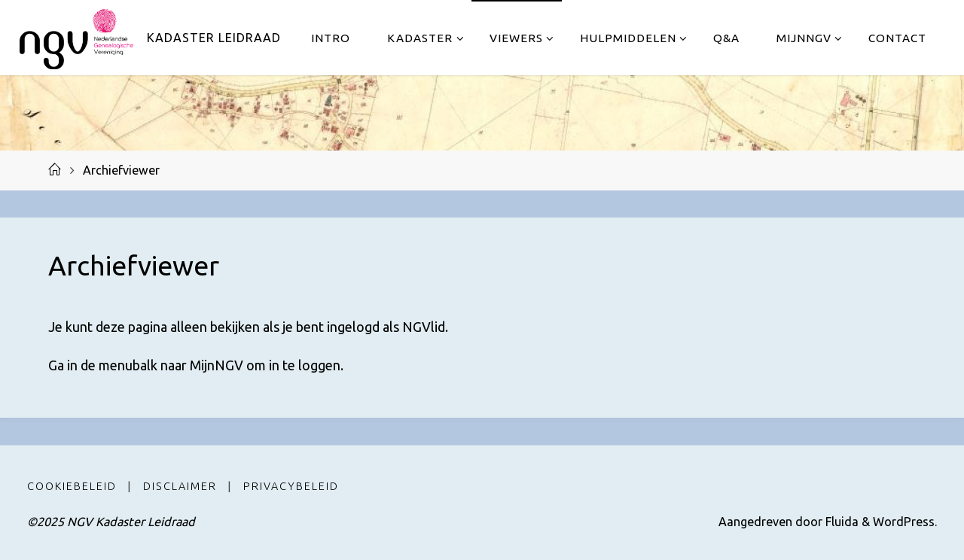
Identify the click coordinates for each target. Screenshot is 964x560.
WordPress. (905, 522)
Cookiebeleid (72, 486)
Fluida (840, 522)
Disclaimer (180, 486)
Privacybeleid (291, 486)
